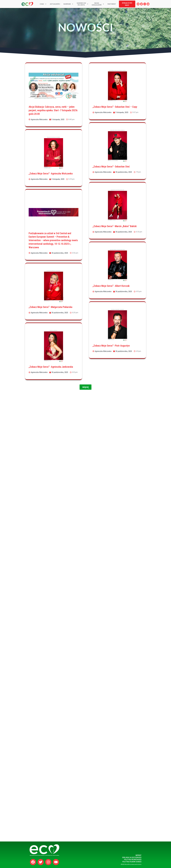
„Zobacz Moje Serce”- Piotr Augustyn (111, 346)
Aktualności (55, 4)
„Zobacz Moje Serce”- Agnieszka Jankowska (51, 367)
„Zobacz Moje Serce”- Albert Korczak (111, 286)
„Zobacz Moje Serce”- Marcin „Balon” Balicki (115, 226)
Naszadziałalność (98, 4)
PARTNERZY (112, 4)
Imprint (138, 855)
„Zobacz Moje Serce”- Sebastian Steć (111, 167)
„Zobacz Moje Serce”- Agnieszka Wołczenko (51, 174)
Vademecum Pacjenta (83, 4)
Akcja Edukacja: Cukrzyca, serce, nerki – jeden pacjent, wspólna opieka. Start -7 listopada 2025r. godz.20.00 (53, 110)
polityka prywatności (133, 860)
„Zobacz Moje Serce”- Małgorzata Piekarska (50, 307)
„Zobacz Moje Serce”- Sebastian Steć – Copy (115, 107)
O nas (43, 4)
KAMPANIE (68, 4)
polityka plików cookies (132, 862)
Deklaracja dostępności (132, 857)
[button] (85, 387)
